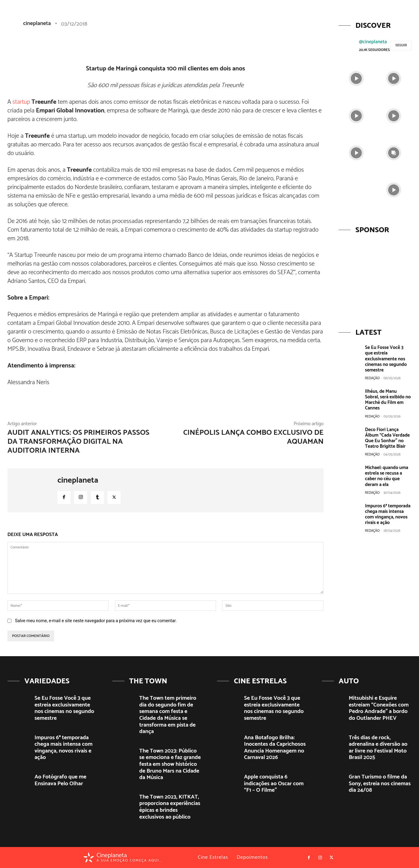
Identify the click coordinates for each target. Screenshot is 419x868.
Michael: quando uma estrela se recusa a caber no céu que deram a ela (386, 470)
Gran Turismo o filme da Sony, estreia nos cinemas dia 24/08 (380, 784)
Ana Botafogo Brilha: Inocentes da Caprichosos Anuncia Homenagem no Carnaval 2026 (275, 748)
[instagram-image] (356, 78)
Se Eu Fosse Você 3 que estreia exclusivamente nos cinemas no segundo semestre (386, 359)
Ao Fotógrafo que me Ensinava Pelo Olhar (61, 780)
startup (21, 102)
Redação (372, 378)
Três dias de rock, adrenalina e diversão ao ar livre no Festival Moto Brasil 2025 (378, 748)
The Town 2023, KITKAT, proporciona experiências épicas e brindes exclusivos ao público (170, 807)
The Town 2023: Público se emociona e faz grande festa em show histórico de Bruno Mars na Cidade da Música (170, 764)
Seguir (401, 45)
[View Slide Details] (375, 277)
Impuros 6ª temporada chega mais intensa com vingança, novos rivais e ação (387, 508)
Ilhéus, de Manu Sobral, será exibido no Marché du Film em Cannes (388, 397)
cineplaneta (78, 480)
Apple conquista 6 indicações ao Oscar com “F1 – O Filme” (274, 784)
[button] (366, 17)
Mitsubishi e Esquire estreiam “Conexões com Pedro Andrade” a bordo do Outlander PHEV (379, 708)
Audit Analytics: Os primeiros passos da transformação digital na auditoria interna (78, 442)
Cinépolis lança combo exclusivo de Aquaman (253, 437)
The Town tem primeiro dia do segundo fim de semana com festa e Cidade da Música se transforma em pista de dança (168, 715)
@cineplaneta (373, 42)
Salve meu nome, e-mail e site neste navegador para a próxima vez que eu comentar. (96, 621)
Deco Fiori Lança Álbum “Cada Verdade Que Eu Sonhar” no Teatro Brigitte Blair (387, 432)
